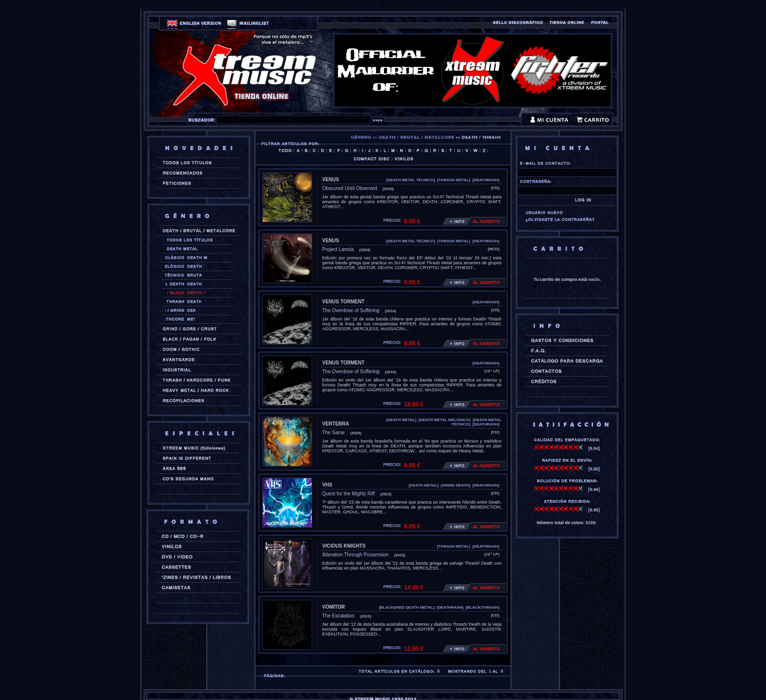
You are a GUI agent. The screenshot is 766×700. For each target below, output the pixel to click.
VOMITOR (334, 607)
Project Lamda (338, 249)
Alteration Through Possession (356, 555)
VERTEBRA (336, 424)
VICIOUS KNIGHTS (344, 546)
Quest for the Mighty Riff (349, 494)
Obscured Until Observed (350, 188)
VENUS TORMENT (344, 302)
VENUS (331, 180)
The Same (334, 433)
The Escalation (339, 616)
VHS (328, 485)
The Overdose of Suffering (351, 310)
